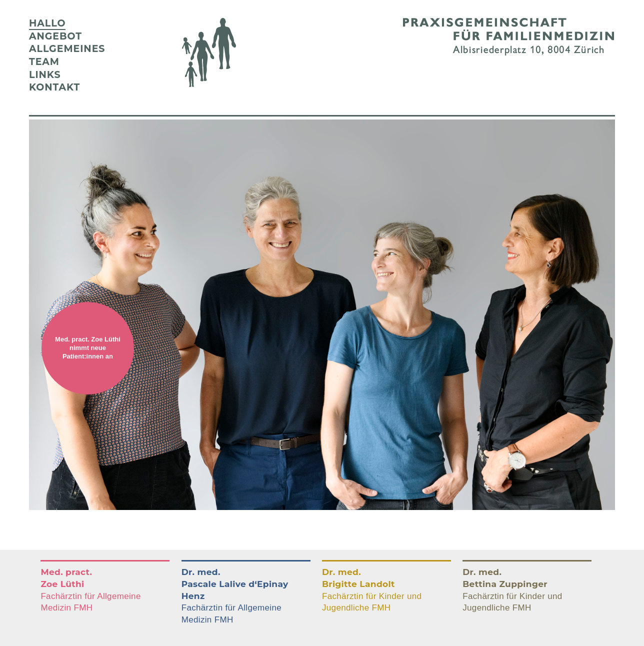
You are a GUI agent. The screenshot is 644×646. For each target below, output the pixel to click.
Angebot (55, 36)
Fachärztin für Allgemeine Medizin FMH (90, 590)
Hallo (47, 23)
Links (45, 75)
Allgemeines (67, 49)
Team (44, 62)
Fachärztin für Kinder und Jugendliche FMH (372, 590)
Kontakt (54, 87)
